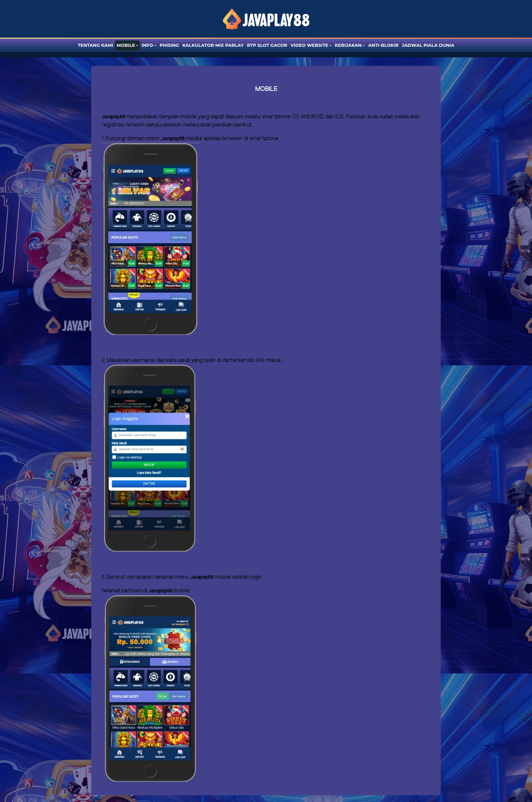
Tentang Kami (96, 45)
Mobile (126, 45)
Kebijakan (348, 45)
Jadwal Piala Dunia (428, 45)
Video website (310, 45)
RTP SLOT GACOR (267, 45)
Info (147, 45)
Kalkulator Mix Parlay (213, 45)
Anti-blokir (383, 45)
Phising (169, 45)
